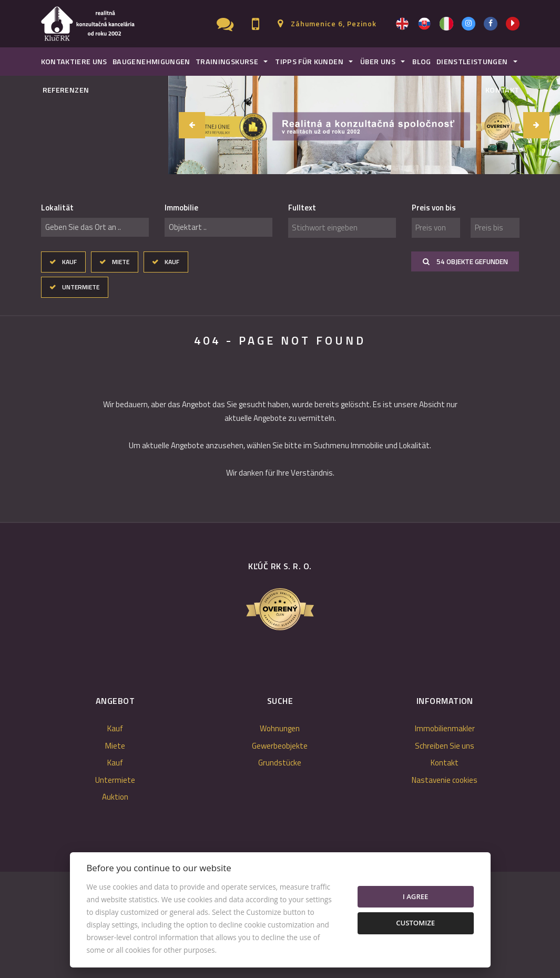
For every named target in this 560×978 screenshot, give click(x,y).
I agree (416, 896)
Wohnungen (280, 728)
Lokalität (57, 208)
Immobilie (181, 208)
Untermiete (81, 287)
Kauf (69, 262)
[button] (536, 125)
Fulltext (302, 208)
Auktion (115, 797)
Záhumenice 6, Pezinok (334, 23)
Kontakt (502, 90)
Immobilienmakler (445, 728)
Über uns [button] (378, 62)
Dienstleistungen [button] (472, 62)
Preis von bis (434, 208)
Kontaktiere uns (74, 62)
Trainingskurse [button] (227, 62)
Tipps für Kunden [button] (309, 62)
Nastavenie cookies (445, 780)
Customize (415, 923)
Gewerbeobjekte (280, 746)
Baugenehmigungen (151, 62)
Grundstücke (280, 763)
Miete (121, 262)
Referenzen (66, 90)
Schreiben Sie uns (445, 746)
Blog (421, 62)
